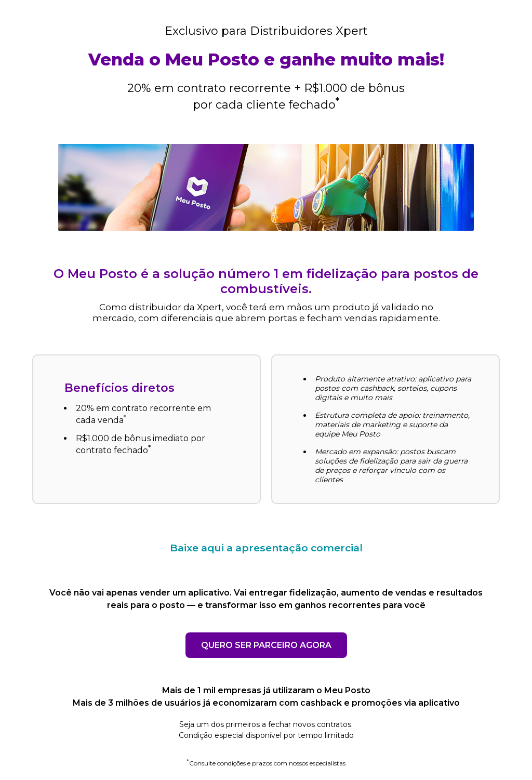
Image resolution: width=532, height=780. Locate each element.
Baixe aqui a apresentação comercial (266, 548)
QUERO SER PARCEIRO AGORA (266, 645)
